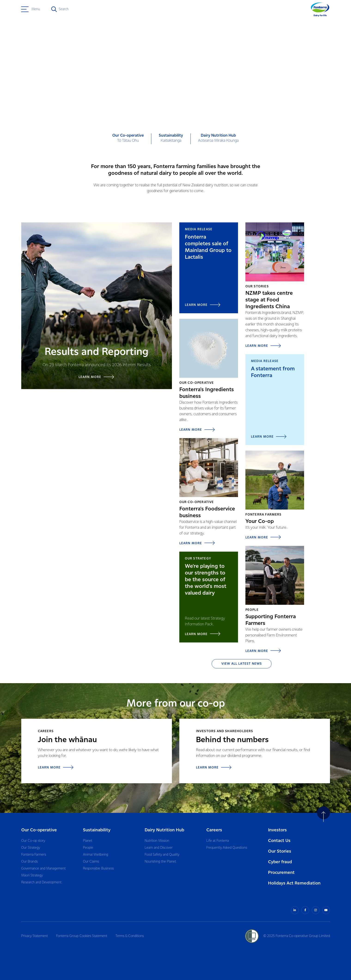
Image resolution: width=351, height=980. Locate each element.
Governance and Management (43, 869)
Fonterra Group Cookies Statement (82, 936)
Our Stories (280, 851)
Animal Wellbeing (96, 855)
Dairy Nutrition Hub (164, 830)
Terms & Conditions (130, 936)
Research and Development (41, 882)
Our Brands (29, 862)
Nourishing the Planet (160, 862)
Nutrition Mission (157, 841)
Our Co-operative (39, 830)
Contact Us (279, 841)
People (88, 848)
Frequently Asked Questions (227, 848)
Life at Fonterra (218, 841)
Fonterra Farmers (34, 855)
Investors (277, 830)
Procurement (281, 873)
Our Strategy (31, 848)
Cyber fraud (280, 862)
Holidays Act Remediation (294, 883)
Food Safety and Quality (162, 855)
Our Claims (91, 862)
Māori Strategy (32, 876)
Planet (88, 841)
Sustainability (97, 830)
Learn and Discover (159, 848)
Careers (214, 830)
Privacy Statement (35, 936)
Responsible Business (98, 869)
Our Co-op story (33, 841)
